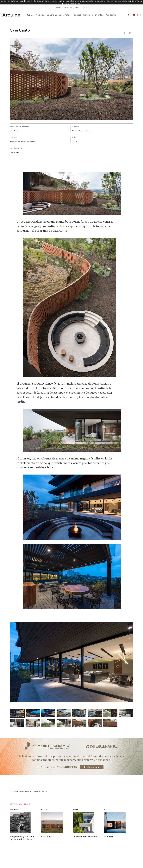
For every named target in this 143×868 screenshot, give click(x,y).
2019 (75, 142)
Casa (16, 791)
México (28, 791)
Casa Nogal (47, 837)
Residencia (36, 791)
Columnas (14, 810)
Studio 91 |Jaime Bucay (82, 131)
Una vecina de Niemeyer (85, 837)
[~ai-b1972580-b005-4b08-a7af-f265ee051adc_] (71, 774)
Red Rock (109, 837)
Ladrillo (21, 791)
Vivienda (44, 791)
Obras (44, 810)
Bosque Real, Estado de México (23, 142)
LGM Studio (15, 153)
